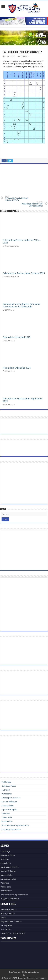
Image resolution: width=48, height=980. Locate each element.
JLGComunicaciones (30, 972)
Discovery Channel (9, 910)
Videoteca (6, 814)
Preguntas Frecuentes (11, 829)
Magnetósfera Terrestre (11, 921)
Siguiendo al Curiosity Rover (13, 933)
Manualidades (8, 806)
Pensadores (7, 794)
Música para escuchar (11, 798)
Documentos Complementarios (15, 825)
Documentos (7, 821)
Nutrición (6, 790)
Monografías (6, 925)
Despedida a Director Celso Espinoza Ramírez (30, 204)
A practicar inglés (9, 810)
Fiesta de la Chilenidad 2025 (17, 368)
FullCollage (6, 782)
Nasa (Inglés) (6, 929)
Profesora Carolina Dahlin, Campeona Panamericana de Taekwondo (21, 305)
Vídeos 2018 (7, 817)
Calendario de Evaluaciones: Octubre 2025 (24, 273)
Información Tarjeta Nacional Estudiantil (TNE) (18, 198)
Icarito (3, 917)
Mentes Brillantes (9, 802)
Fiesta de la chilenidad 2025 (17, 337)
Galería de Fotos (9, 786)
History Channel (8, 914)
